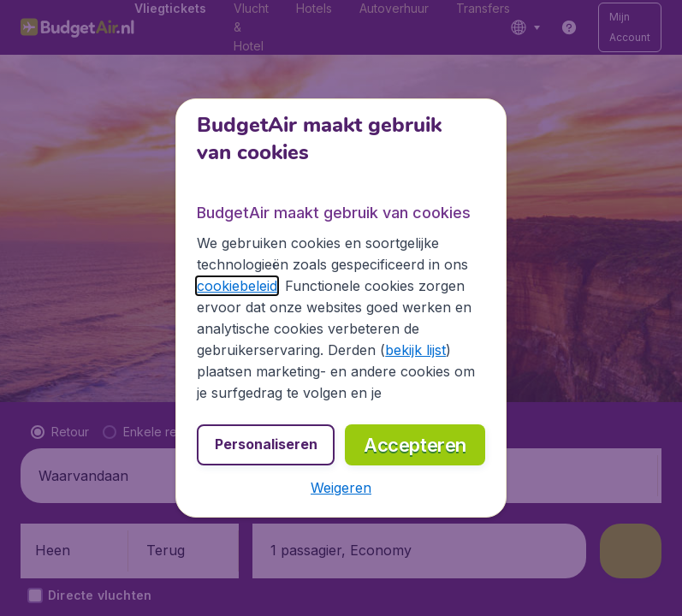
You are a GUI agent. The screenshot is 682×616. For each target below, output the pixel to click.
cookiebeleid (237, 286)
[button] (341, 488)
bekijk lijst (415, 350)
